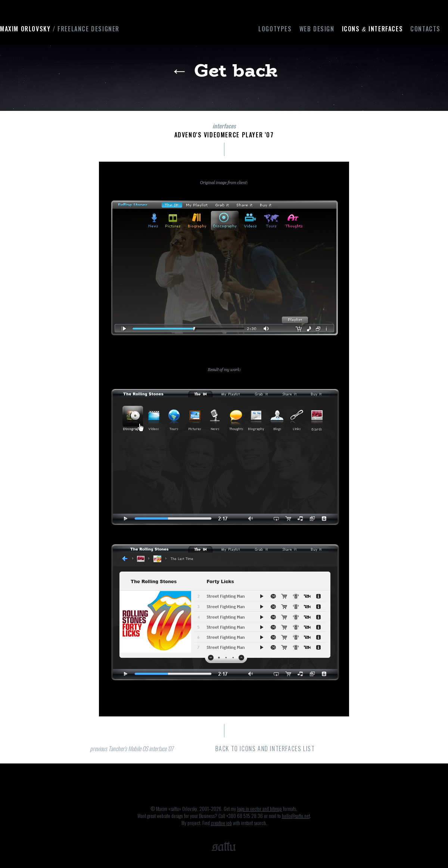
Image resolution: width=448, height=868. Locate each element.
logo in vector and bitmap (259, 809)
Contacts (425, 29)
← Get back (224, 70)
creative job (221, 823)
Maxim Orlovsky (60, 29)
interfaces (224, 126)
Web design (317, 29)
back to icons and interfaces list (265, 749)
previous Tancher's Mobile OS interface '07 (132, 749)
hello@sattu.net (296, 816)
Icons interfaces (373, 29)
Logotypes (275, 29)
